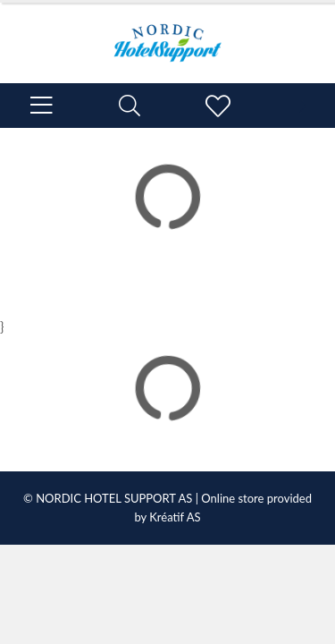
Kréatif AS (175, 517)
